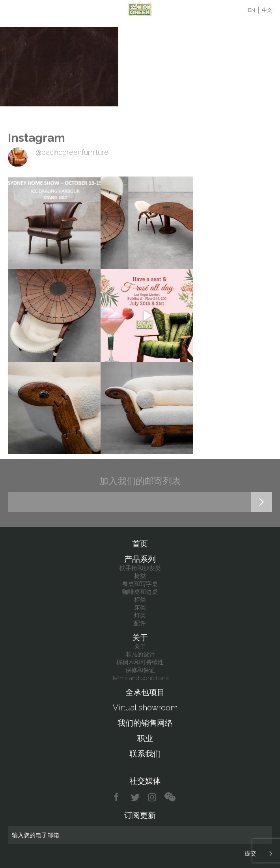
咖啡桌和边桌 (140, 592)
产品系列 (140, 559)
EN (252, 10)
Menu (13, 10)
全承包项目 (145, 692)
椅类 (140, 576)
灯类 (140, 615)
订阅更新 (140, 815)
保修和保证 (140, 670)
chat (170, 797)
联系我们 (145, 754)
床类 (140, 608)
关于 (140, 638)
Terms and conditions (140, 678)
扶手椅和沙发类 (140, 568)
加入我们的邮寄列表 (140, 481)
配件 (140, 623)
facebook (119, 797)
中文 (267, 10)
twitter (136, 797)
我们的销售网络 (145, 723)
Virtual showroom (145, 708)
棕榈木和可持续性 (140, 662)
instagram (152, 797)
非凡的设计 (140, 654)
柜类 (140, 600)
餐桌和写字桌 (140, 584)
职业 (145, 738)
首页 (140, 544)
